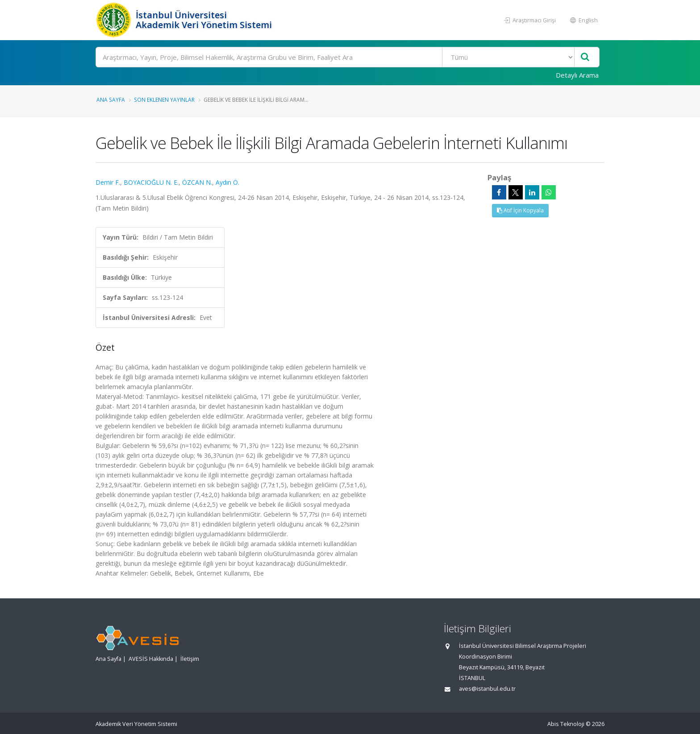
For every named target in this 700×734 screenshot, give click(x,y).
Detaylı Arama (577, 75)
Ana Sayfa (111, 100)
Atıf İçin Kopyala (520, 210)
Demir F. (108, 182)
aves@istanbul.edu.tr (487, 689)
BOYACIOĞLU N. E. (151, 182)
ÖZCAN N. (197, 182)
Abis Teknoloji (566, 724)
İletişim (190, 659)
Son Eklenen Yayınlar (164, 100)
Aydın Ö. (227, 182)
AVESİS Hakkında (151, 659)
